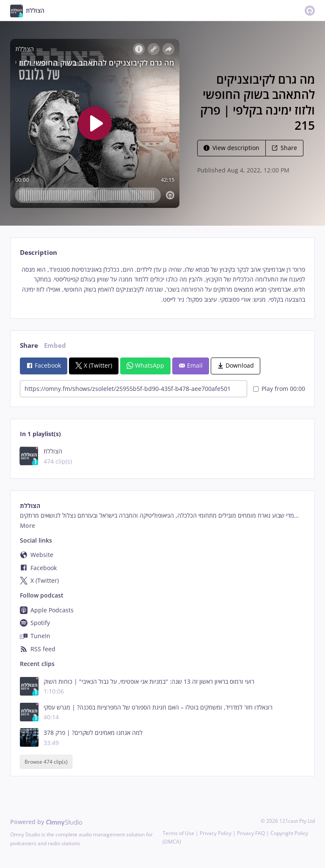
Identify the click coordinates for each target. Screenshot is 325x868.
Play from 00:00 (279, 389)
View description (231, 148)
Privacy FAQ (251, 833)
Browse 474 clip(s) (46, 762)
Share (284, 148)
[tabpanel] (162, 285)
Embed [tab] (55, 345)
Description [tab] (39, 252)
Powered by (46, 822)
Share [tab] (29, 345)
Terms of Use (178, 833)
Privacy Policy (216, 833)
